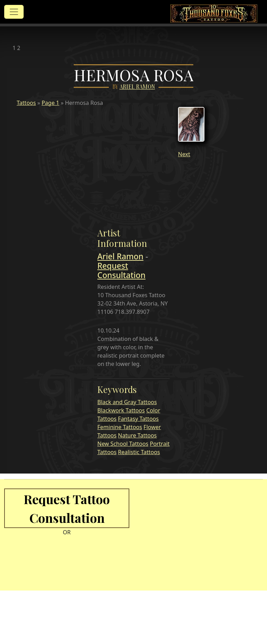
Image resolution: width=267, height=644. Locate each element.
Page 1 (51, 103)
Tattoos (26, 103)
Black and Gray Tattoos (127, 402)
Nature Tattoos (137, 435)
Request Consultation (121, 270)
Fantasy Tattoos (138, 419)
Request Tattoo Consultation (67, 508)
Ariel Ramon (137, 87)
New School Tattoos (123, 444)
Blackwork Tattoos (121, 410)
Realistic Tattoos (139, 452)
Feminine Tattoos (120, 427)
